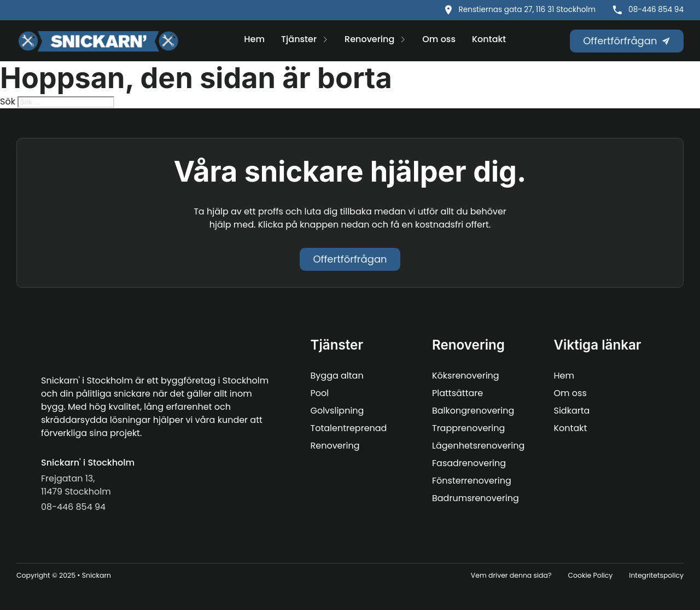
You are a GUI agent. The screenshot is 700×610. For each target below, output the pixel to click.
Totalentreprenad (349, 428)
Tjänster (299, 39)
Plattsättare (457, 393)
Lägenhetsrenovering (478, 446)
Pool (320, 393)
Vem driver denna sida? (511, 575)
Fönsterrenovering (472, 481)
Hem (254, 39)
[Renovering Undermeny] (403, 40)
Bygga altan (337, 376)
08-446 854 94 (656, 10)
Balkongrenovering (473, 411)
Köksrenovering (466, 376)
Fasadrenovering (469, 463)
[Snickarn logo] (98, 41)
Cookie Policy (590, 575)
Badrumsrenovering (476, 498)
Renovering (369, 39)
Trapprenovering (468, 428)
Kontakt (489, 39)
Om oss (439, 39)
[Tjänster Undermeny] (325, 40)
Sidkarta (572, 411)
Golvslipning (337, 411)
